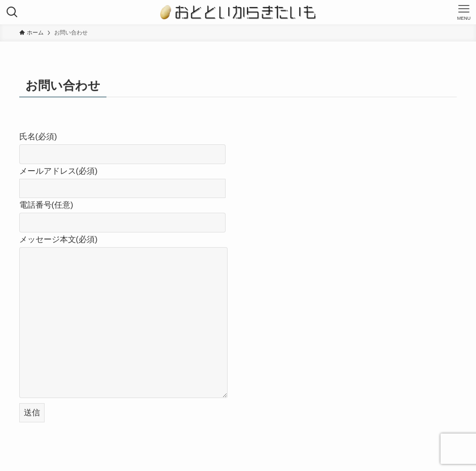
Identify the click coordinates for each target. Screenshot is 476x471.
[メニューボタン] (464, 12)
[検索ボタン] (12, 12)
